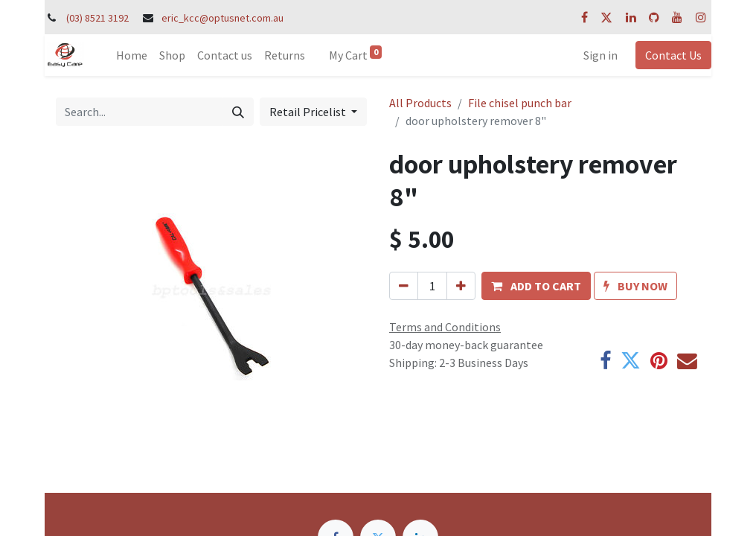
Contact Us (673, 55)
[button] (536, 286)
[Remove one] (404, 286)
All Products (420, 103)
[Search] (238, 112)
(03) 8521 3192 (97, 18)
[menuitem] (132, 55)
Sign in (600, 55)
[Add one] (461, 286)
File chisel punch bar (520, 103)
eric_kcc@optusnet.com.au (222, 18)
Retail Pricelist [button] (309, 112)
